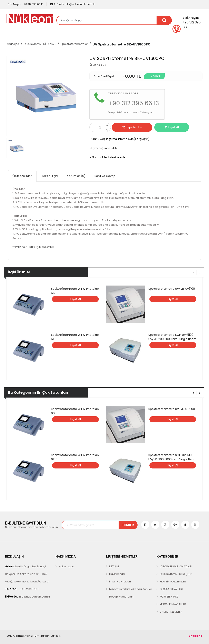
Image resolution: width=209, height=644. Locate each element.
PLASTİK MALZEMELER (173, 582)
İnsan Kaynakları (120, 582)
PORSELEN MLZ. (169, 597)
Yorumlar (76, 176)
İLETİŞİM (114, 566)
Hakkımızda (66, 566)
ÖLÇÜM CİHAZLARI (171, 589)
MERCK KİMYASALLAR (173, 604)
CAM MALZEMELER (171, 612)
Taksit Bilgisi (50, 176)
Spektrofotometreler (74, 44)
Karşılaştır (142, 139)
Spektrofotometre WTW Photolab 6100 (75, 337)
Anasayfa (13, 44)
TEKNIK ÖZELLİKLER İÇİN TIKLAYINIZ (33, 247)
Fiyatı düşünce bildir (103, 148)
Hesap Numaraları (121, 597)
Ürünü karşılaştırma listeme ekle (112, 139)
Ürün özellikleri (22, 176)
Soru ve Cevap (105, 176)
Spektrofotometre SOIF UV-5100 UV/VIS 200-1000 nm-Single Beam (172, 337)
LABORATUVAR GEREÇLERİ (176, 574)
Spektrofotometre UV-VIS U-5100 (172, 289)
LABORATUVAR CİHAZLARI (40, 44)
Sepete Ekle (132, 127)
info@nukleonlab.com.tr (72, 4)
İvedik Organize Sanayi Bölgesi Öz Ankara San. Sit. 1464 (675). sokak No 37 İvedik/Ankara (27, 574)
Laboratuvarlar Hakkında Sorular (131, 589)
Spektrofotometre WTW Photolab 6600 (75, 291)
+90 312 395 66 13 (25, 4)
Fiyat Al (172, 127)
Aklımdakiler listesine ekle (107, 157)
